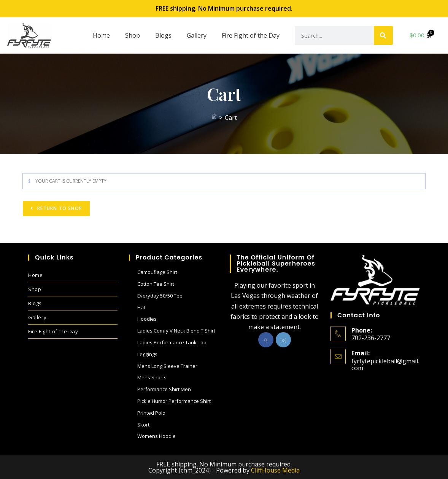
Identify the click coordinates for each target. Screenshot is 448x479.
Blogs (163, 35)
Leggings (147, 354)
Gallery (197, 35)
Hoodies (147, 319)
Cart (231, 118)
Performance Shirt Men (164, 389)
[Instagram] (283, 340)
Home (101, 35)
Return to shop (59, 208)
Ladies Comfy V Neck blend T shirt (176, 331)
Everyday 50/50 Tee (160, 296)
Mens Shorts (152, 377)
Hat (141, 307)
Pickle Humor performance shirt (174, 401)
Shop (133, 35)
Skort (143, 425)
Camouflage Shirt (157, 272)
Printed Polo (151, 413)
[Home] (214, 118)
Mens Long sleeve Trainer (167, 366)
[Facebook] (266, 340)
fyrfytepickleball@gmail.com (385, 364)
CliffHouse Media (275, 470)
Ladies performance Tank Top (172, 342)
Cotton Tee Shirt (156, 284)
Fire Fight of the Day (251, 35)
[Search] (383, 35)
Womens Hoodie (156, 436)
